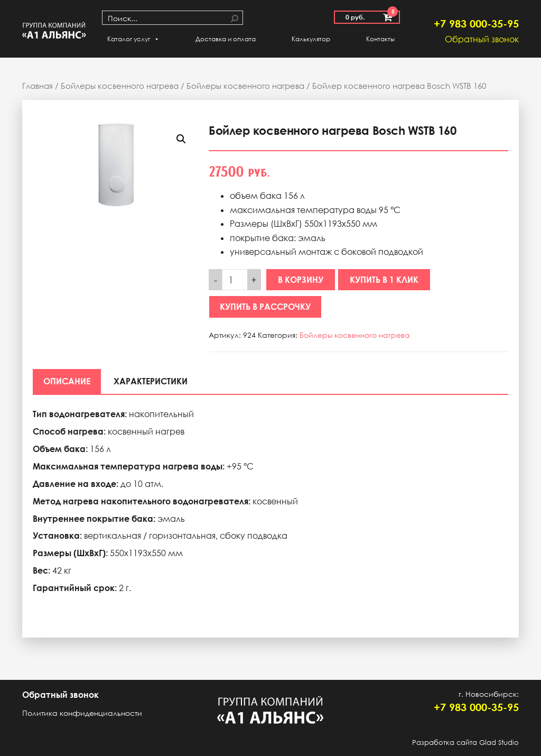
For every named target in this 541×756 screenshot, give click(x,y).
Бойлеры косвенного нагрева (120, 86)
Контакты (380, 39)
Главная (38, 86)
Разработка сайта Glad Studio (465, 742)
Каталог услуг (133, 39)
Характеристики (151, 381)
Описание (67, 381)
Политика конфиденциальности (82, 713)
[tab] (67, 381)
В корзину (301, 280)
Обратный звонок (482, 39)
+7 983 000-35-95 (476, 23)
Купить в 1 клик (384, 280)
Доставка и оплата (226, 39)
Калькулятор (311, 39)
